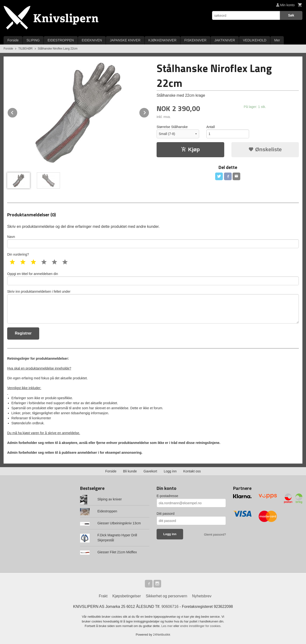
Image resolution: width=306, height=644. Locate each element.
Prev (17, 112)
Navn (153, 241)
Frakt (103, 596)
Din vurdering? (18, 254)
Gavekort (150, 471)
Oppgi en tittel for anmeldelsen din (153, 279)
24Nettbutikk (162, 635)
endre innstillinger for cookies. (201, 626)
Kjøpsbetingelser (127, 596)
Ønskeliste (265, 149)
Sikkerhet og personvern (167, 596)
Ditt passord (166, 514)
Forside (13, 40)
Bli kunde (130, 471)
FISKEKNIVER (195, 40)
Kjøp (190, 149)
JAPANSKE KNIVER (125, 40)
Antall (210, 127)
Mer (277, 40)
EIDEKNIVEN (92, 40)
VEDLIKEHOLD (255, 40)
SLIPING (33, 40)
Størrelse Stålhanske (172, 127)
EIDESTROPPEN (61, 40)
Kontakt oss (192, 471)
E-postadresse (167, 496)
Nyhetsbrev (202, 596)
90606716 (170, 607)
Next (149, 112)
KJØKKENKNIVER (162, 40)
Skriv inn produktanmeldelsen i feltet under (153, 307)
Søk (291, 15)
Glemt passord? (215, 535)
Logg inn (170, 471)
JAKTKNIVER (225, 40)
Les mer (167, 626)
